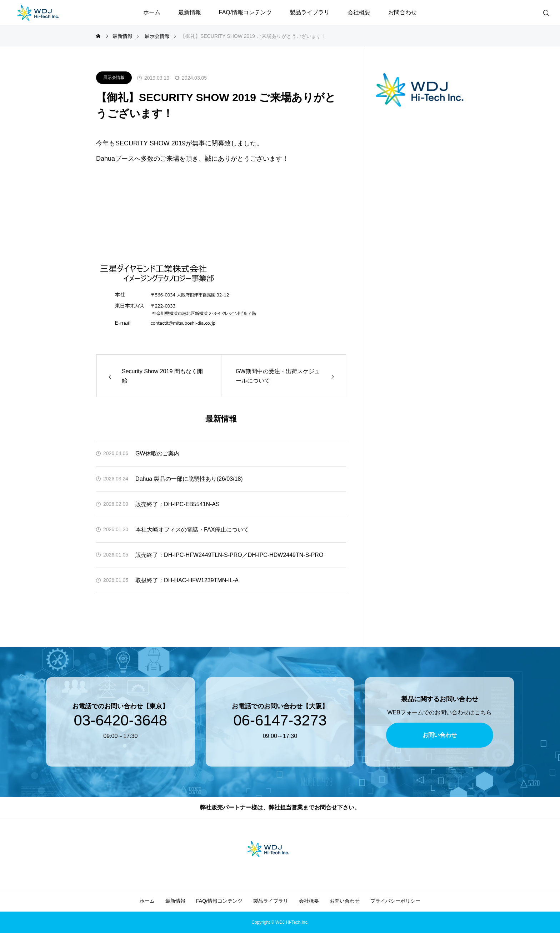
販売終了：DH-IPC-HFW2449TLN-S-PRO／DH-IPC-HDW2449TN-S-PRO (229, 555)
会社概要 (359, 12)
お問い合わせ (345, 901)
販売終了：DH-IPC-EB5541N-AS (177, 504)
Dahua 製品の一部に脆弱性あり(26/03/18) (189, 479)
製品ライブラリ (310, 12)
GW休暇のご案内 (157, 453)
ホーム (152, 12)
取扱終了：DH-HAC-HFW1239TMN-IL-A (187, 580)
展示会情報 (114, 78)
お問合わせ (402, 12)
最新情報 (190, 12)
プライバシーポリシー (395, 901)
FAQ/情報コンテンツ (245, 12)
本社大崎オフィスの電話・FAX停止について (192, 530)
